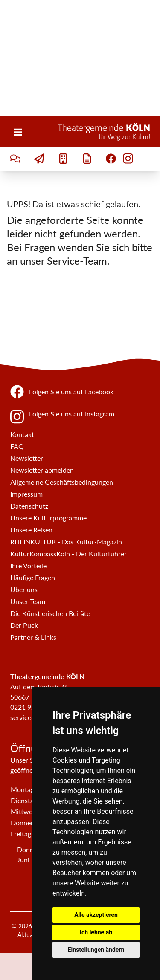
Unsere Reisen (31, 530)
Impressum (26, 494)
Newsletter (27, 458)
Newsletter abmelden (42, 470)
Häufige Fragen (33, 577)
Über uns (24, 589)
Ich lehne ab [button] (96, 932)
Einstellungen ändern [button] (96, 950)
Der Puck (24, 625)
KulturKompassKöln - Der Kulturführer (68, 554)
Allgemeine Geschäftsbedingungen (62, 482)
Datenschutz (29, 506)
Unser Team (28, 601)
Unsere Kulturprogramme (48, 518)
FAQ (17, 446)
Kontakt (22, 434)
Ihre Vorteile (28, 565)
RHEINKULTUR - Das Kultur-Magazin (66, 542)
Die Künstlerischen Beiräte (50, 613)
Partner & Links (33, 637)
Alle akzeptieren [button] (96, 915)
